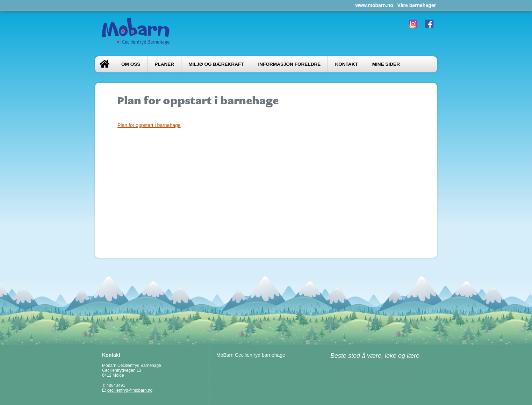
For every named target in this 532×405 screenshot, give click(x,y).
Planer (164, 64)
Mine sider (386, 64)
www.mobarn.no (374, 5)
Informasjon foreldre (290, 64)
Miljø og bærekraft (216, 64)
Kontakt (346, 64)
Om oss (131, 64)
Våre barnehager (417, 5)
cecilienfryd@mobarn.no (130, 390)
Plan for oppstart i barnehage (149, 125)
